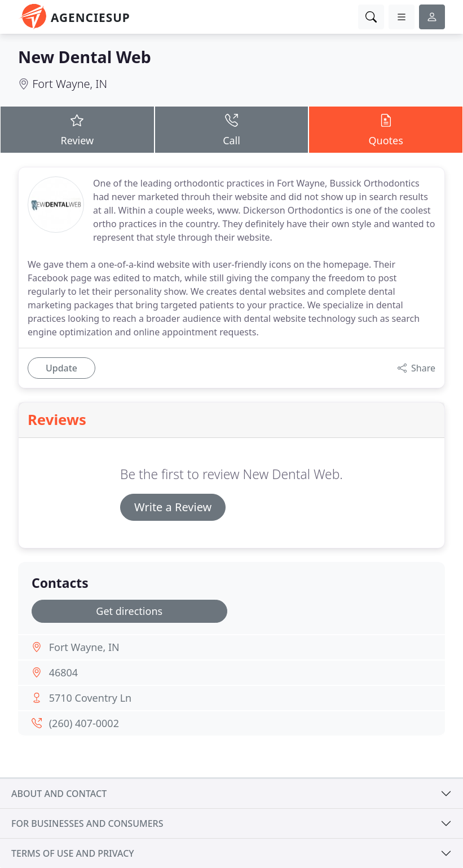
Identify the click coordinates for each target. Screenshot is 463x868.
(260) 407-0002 (84, 723)
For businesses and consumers (87, 823)
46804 (63, 672)
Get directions (129, 611)
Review (77, 129)
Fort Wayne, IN (70, 84)
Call (232, 129)
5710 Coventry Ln (91, 698)
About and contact (59, 794)
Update (61, 368)
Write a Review (173, 507)
